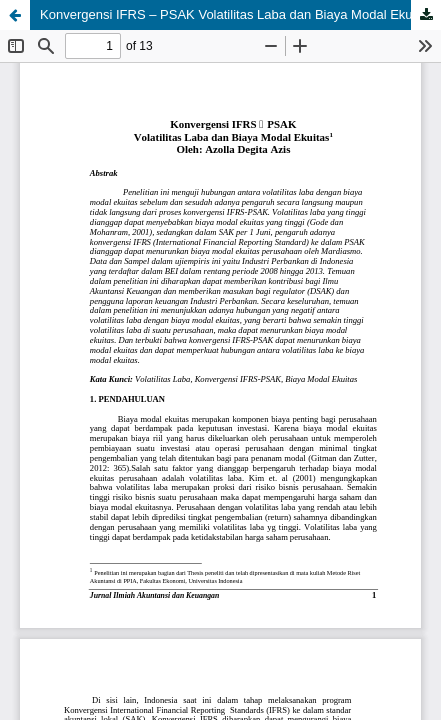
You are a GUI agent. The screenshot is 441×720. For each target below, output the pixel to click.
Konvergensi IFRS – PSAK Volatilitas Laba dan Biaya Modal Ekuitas (236, 14)
